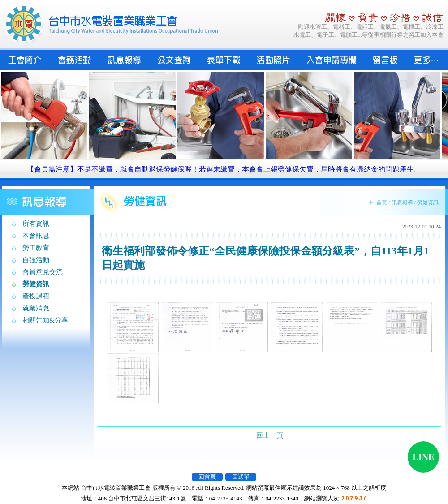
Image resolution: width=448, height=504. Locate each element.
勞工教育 (36, 248)
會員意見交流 (43, 272)
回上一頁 (270, 435)
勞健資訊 (36, 284)
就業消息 (36, 308)
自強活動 (36, 260)
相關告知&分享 (45, 320)
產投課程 (36, 296)
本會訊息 (36, 236)
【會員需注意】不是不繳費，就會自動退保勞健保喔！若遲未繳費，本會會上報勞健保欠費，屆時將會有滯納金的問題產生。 (224, 169)
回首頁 (207, 477)
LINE (424, 457)
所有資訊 (36, 224)
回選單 (241, 477)
